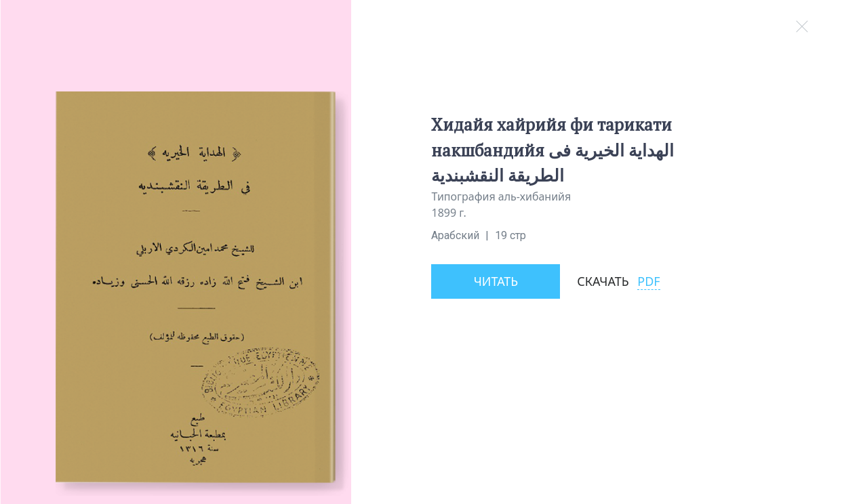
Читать (496, 281)
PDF (648, 281)
